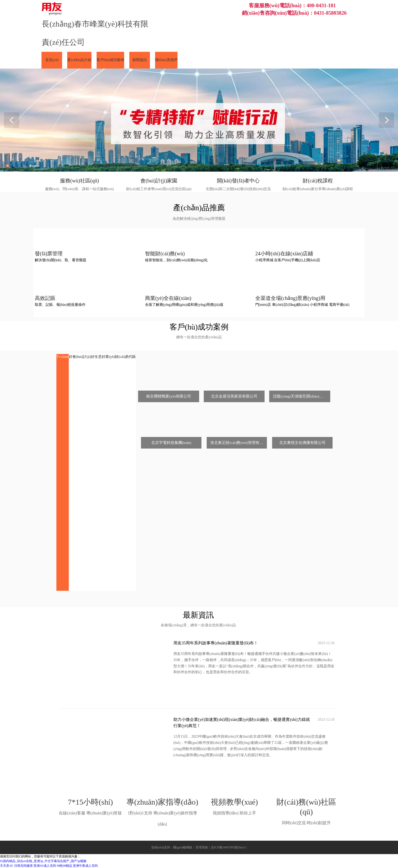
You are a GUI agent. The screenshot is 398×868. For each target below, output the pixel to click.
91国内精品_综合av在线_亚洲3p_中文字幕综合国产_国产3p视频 (43, 861)
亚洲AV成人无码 (45, 866)
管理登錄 (202, 847)
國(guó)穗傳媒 (183, 847)
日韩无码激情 (23, 866)
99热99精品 (64, 866)
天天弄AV (7, 866)
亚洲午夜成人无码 (85, 866)
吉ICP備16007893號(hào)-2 (229, 847)
